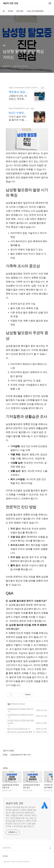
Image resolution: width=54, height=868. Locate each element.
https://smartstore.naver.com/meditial (24, 88)
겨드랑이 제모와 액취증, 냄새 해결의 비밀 (21, 722)
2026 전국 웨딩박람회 (35, 11)
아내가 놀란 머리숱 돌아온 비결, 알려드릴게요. (18, 118)
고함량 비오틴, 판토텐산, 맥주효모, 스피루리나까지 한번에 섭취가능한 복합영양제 (18, 98)
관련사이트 (7, 848)
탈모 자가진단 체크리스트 (17, 729)
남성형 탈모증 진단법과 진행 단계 (20, 709)
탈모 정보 (20, 11)
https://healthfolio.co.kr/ (19, 108)
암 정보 (11, 11)
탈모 (9, 704)
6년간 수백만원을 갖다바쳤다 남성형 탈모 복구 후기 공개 (18, 113)
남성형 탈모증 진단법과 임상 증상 (20, 715)
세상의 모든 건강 (11, 3)
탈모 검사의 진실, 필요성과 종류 (20, 732)
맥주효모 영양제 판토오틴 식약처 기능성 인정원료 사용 (18, 92)
